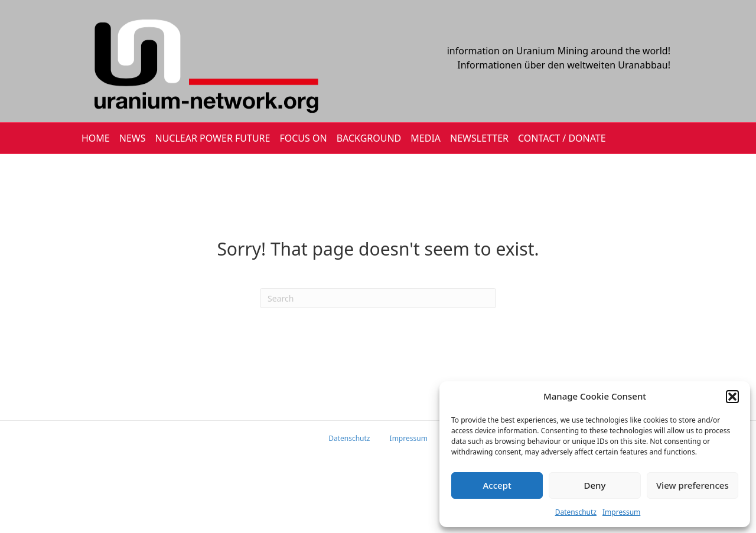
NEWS (133, 138)
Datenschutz (576, 512)
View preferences (693, 485)
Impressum (621, 512)
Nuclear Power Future (213, 138)
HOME (96, 138)
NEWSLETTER (479, 138)
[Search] (378, 298)
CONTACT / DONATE (562, 138)
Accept (497, 485)
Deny (595, 485)
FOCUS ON (303, 138)
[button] (732, 397)
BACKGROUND (369, 138)
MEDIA (426, 138)
